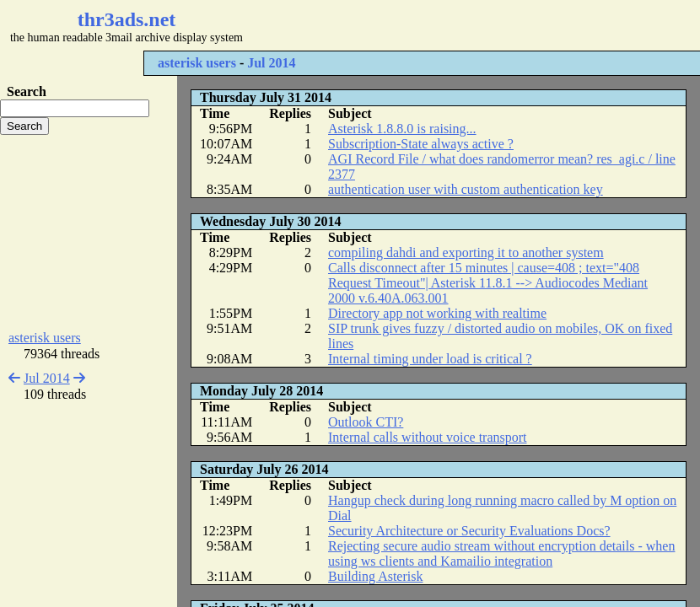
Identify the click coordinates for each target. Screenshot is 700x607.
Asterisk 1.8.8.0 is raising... (402, 129)
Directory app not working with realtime (437, 313)
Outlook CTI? (366, 422)
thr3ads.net (127, 19)
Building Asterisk (375, 576)
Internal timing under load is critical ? (430, 359)
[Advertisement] (89, 233)
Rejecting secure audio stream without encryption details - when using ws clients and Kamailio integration (501, 553)
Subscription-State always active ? (421, 144)
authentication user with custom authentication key (466, 189)
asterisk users (197, 63)
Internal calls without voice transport (427, 437)
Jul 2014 (271, 63)
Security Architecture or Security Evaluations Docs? (469, 531)
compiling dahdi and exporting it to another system (466, 252)
